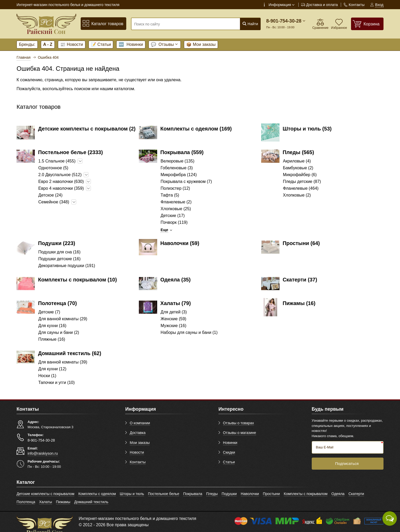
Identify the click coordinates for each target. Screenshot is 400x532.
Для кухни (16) (52, 326)
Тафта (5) (170, 195)
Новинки (131, 44)
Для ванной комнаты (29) (63, 319)
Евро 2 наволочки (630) (61, 181)
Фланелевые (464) (301, 188)
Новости (72, 44)
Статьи (101, 44)
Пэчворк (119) (174, 222)
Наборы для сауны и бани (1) (189, 332)
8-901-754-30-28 (284, 21)
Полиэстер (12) (175, 188)
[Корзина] (367, 24)
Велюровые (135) (177, 161)
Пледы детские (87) (302, 181)
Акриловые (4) (297, 161)
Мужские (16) (173, 326)
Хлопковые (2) (297, 195)
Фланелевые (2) (176, 202)
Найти (250, 24)
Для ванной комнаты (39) (63, 362)
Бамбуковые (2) (298, 168)
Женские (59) (173, 319)
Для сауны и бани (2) (59, 332)
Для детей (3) (174, 312)
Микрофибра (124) (179, 175)
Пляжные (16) (52, 339)
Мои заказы (201, 44)
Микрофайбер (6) (300, 175)
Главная (23, 57)
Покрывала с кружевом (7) (186, 181)
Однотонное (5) (53, 168)
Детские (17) (173, 216)
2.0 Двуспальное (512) (60, 175)
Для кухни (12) (52, 369)
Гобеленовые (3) (177, 168)
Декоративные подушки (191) (67, 266)
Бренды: (27, 44)
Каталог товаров (103, 23)
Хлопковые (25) (176, 209)
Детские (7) (49, 312)
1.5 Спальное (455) (57, 161)
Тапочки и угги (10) (56, 382)
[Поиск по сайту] (185, 24)
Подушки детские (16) (59, 259)
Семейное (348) (54, 202)
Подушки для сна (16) (59, 252)
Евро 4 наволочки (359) (61, 188)
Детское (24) (50, 195)
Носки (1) (47, 376)
